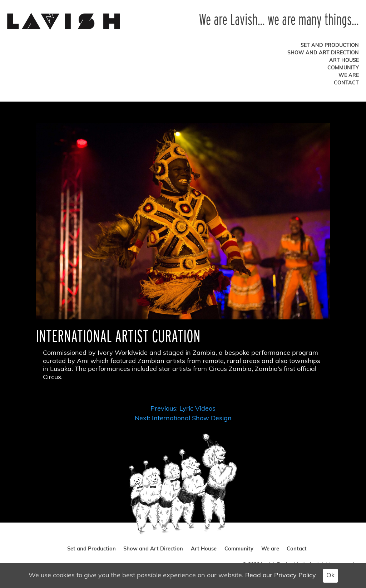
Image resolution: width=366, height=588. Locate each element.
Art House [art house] (344, 61)
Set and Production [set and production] (330, 46)
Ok (330, 576)
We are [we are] (349, 76)
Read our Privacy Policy (281, 576)
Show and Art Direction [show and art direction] (323, 53)
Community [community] (343, 68)
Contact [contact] (346, 83)
